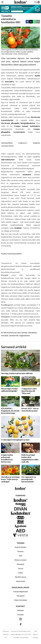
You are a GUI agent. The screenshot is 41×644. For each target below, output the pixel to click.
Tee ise (20, 568)
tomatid (4, 336)
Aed (21, 556)
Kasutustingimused (20, 591)
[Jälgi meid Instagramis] (20, 619)
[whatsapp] (35, 22)
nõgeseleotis (25, 336)
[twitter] (31, 22)
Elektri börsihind (21, 600)
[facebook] (27, 22)
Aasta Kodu (21, 581)
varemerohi (14, 336)
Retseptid (20, 564)
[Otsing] (36, 2)
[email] (38, 22)
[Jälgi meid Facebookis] (20, 624)
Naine (20, 573)
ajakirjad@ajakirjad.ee (18, 634)
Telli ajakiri (20, 596)
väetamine (32, 333)
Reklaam (21, 610)
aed (19, 333)
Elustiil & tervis (21, 577)
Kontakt (20, 615)
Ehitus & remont (20, 560)
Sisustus (20, 551)
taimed (24, 333)
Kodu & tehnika (20, 547)
